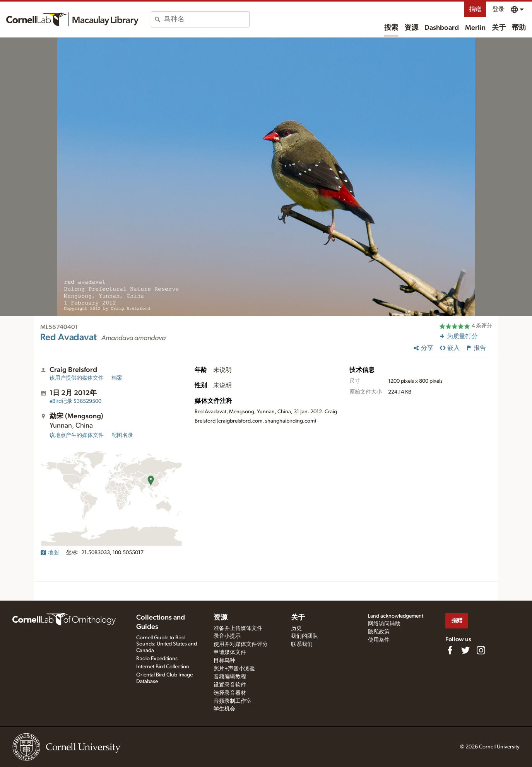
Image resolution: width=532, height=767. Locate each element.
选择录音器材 (230, 693)
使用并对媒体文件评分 (241, 644)
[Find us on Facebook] (450, 650)
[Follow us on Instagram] (481, 650)
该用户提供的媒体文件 (77, 378)
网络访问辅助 (384, 624)
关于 (499, 28)
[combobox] (206, 19)
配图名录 (122, 435)
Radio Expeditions (157, 659)
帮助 (519, 28)
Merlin (475, 28)
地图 (50, 553)
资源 (411, 28)
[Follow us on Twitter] (465, 650)
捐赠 (475, 9)
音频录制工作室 (233, 701)
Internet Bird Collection (163, 667)
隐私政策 (379, 632)
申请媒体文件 (230, 652)
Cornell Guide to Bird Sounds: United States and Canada (167, 644)
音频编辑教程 (230, 677)
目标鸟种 (224, 661)
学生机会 (224, 709)
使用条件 (379, 640)
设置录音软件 (230, 685)
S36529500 (75, 401)
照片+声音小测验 (234, 669)
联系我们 (302, 644)
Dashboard (442, 28)
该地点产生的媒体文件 (77, 435)
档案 (117, 378)
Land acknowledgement (396, 616)
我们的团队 (304, 636)
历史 (296, 628)
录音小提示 (227, 636)
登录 (498, 9)
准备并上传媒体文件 (238, 628)
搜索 (391, 28)
